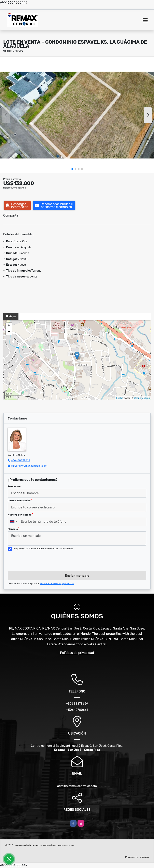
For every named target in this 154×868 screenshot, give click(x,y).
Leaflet (120, 398)
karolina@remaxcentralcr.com (29, 466)
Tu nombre (15, 486)
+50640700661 (77, 710)
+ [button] (9, 326)
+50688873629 (20, 460)
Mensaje (13, 529)
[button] (72, 169)
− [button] (9, 332)
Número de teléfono (20, 515)
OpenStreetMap (142, 398)
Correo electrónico (20, 500)
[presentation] (39, 560)
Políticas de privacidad (77, 653)
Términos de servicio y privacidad (57, 584)
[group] (77, 115)
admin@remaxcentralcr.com (77, 786)
